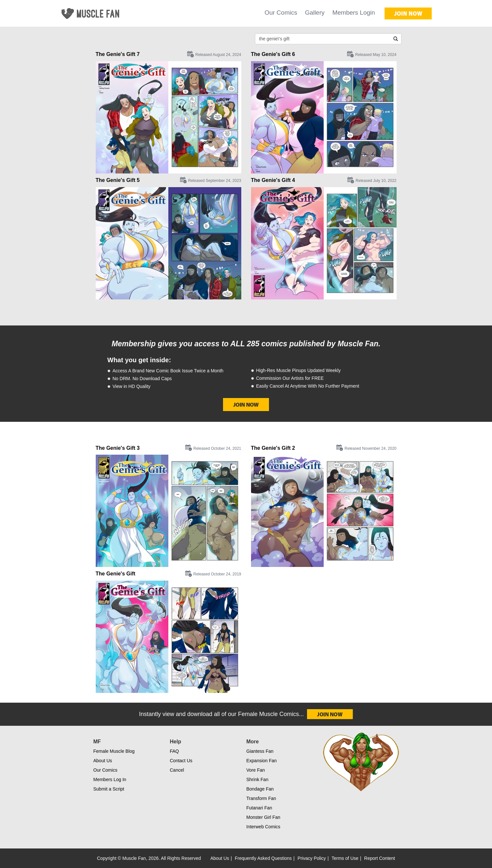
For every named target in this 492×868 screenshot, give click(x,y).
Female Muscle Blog (114, 751)
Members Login (354, 13)
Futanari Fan (259, 808)
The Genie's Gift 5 (118, 180)
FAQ (175, 751)
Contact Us (181, 761)
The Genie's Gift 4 (273, 180)
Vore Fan (256, 770)
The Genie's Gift (116, 574)
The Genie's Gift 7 (118, 54)
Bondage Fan (260, 789)
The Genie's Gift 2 (273, 448)
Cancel (177, 770)
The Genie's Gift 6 (273, 54)
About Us (103, 761)
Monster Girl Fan (263, 817)
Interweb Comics (263, 827)
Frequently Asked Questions (263, 858)
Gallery (315, 13)
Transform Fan (261, 798)
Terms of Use (345, 858)
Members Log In (110, 779)
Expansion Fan (262, 761)
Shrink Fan (258, 779)
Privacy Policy (312, 858)
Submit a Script (109, 789)
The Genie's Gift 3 (118, 448)
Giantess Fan (260, 751)
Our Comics (281, 13)
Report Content (380, 858)
